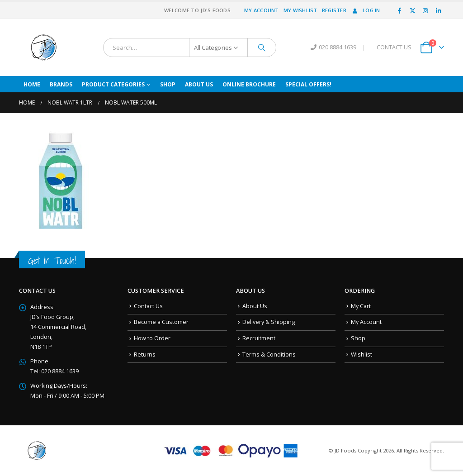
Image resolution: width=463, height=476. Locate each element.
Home (32, 84)
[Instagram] (425, 10)
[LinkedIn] (438, 10)
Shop (168, 84)
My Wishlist (300, 10)
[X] (412, 10)
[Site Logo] (44, 48)
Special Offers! (308, 84)
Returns (145, 355)
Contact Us (148, 306)
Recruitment (259, 338)
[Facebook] (400, 10)
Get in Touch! (52, 260)
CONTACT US (394, 47)
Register (334, 10)
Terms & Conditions (269, 355)
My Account (262, 10)
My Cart (361, 306)
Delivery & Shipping (269, 322)
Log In (366, 10)
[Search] (262, 48)
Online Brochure (249, 84)
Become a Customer (161, 322)
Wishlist (361, 355)
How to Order (152, 338)
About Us (199, 84)
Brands (61, 84)
